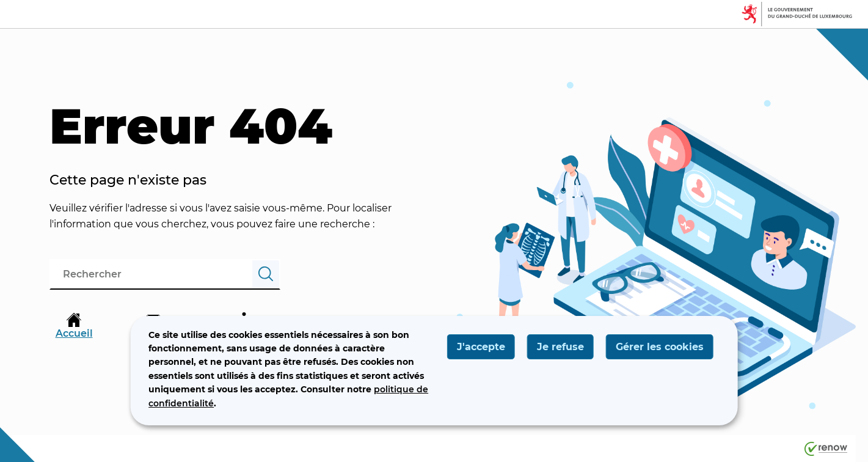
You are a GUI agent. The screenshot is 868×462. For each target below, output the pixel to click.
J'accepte (481, 347)
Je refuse (560, 347)
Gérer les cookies (660, 347)
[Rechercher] (266, 274)
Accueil (74, 326)
